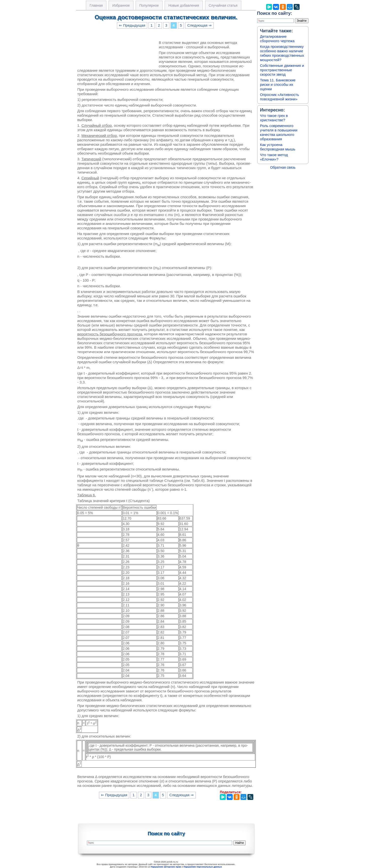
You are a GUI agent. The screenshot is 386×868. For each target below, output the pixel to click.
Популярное (149, 5)
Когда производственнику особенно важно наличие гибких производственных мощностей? (282, 53)
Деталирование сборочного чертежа (277, 39)
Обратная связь (283, 167)
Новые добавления (184, 5)
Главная (96, 5)
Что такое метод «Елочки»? (274, 157)
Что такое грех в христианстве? (274, 118)
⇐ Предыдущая (132, 25)
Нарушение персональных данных (203, 867)
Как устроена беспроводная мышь (278, 147)
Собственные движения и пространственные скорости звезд (282, 70)
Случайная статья (223, 5)
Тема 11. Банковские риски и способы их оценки (278, 84)
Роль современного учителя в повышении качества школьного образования (279, 132)
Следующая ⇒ (200, 25)
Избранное (121, 5)
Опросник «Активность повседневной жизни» (279, 97)
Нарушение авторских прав (166, 867)
